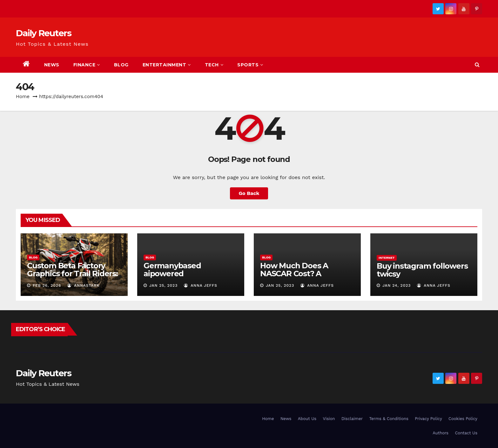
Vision (329, 419)
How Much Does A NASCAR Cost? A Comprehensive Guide (302, 274)
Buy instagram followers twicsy (422, 270)
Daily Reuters (44, 33)
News (52, 65)
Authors (441, 433)
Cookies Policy (463, 419)
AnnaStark (84, 285)
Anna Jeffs (201, 285)
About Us (307, 419)
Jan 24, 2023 (397, 285)
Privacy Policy (428, 419)
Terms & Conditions (389, 419)
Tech (214, 65)
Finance (87, 65)
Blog (121, 65)
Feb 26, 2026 (47, 285)
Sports (250, 65)
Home (23, 97)
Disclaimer (352, 419)
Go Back (249, 193)
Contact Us (466, 433)
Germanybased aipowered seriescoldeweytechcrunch (190, 277)
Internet (387, 258)
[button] (477, 65)
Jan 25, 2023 (163, 285)
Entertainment (167, 65)
